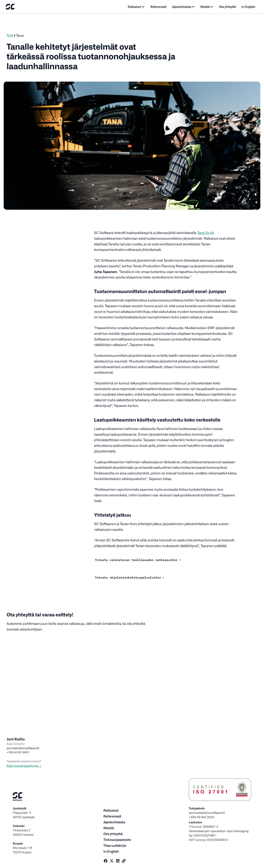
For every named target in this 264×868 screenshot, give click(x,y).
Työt (10, 35)
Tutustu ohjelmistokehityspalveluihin (128, 577)
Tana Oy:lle (206, 233)
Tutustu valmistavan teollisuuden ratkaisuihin (136, 560)
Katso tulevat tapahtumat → (24, 766)
